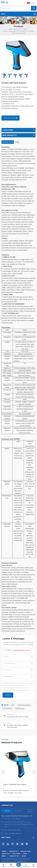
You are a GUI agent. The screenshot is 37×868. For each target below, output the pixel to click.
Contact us (14, 856)
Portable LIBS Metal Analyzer (21, 650)
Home (12, 29)
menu (18, 14)
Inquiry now (9, 118)
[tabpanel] (18, 825)
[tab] (7, 811)
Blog (24, 856)
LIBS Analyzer (21, 29)
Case (25, 854)
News (4, 856)
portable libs (20, 708)
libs (13, 705)
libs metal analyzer (24, 705)
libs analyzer (8, 708)
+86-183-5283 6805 (14, 830)
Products (13, 851)
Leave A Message (19, 865)
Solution (16, 854)
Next (34, 772)
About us (5, 854)
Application (25, 851)
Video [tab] (17, 142)
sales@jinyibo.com (15, 833)
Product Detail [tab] (8, 142)
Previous (3, 772)
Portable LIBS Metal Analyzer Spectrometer (13, 786)
